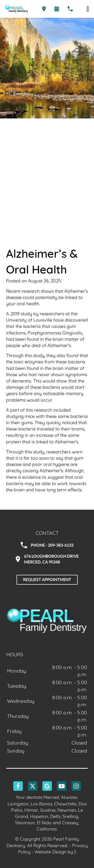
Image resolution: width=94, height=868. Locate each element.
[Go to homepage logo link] (47, 620)
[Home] (17, 9)
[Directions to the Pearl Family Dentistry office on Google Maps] (44, 9)
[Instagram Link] (76, 786)
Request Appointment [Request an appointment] (47, 580)
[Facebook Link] (18, 786)
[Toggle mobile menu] (88, 9)
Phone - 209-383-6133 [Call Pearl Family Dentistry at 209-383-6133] (47, 545)
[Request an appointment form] (57, 9)
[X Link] (33, 786)
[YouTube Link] (62, 786)
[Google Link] (47, 786)
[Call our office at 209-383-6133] (70, 9)
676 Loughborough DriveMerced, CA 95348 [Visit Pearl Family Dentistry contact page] (47, 559)
